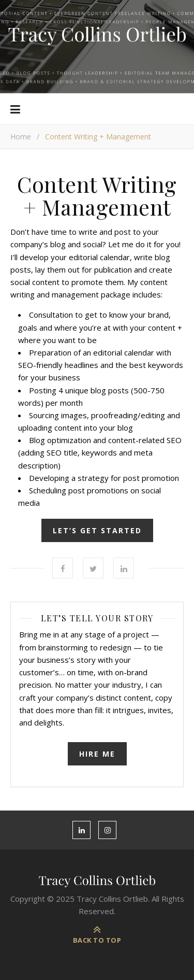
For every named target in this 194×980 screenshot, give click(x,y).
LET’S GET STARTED (97, 530)
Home (21, 137)
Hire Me (97, 754)
